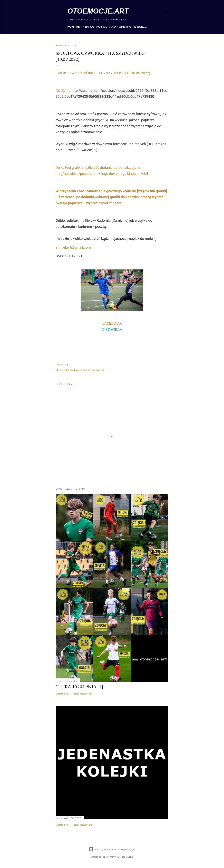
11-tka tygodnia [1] (79, 686)
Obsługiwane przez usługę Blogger (112, 849)
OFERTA (125, 27)
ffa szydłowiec (74, 370)
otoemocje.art (98, 11)
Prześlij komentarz (81, 694)
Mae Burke (127, 857)
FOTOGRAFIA (106, 27)
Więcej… (140, 27)
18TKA (89, 27)
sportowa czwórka (94, 370)
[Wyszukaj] (166, 11)
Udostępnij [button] (62, 365)
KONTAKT (75, 27)
